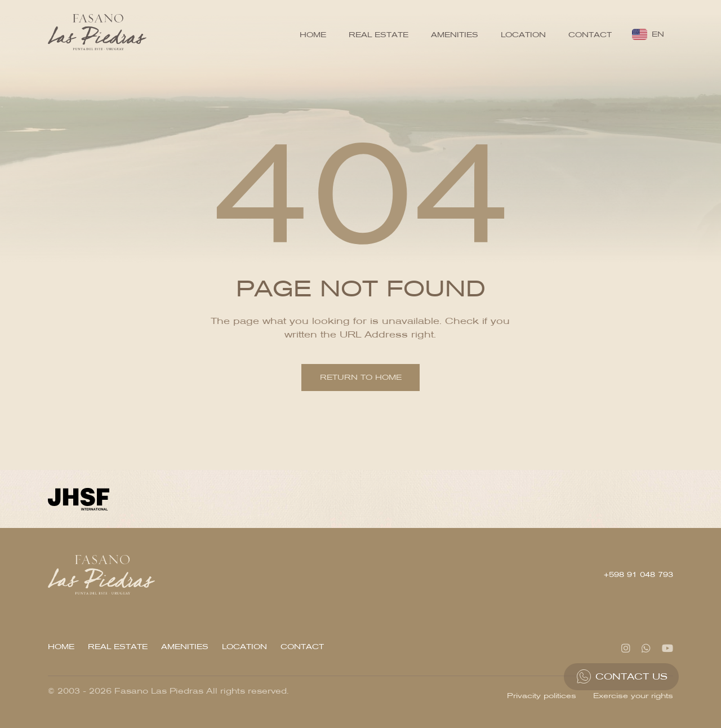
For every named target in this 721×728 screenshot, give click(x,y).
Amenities (455, 35)
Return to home (361, 377)
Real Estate (379, 35)
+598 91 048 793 (638, 574)
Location (523, 35)
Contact (590, 35)
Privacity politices (542, 696)
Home (313, 35)
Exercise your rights (633, 696)
